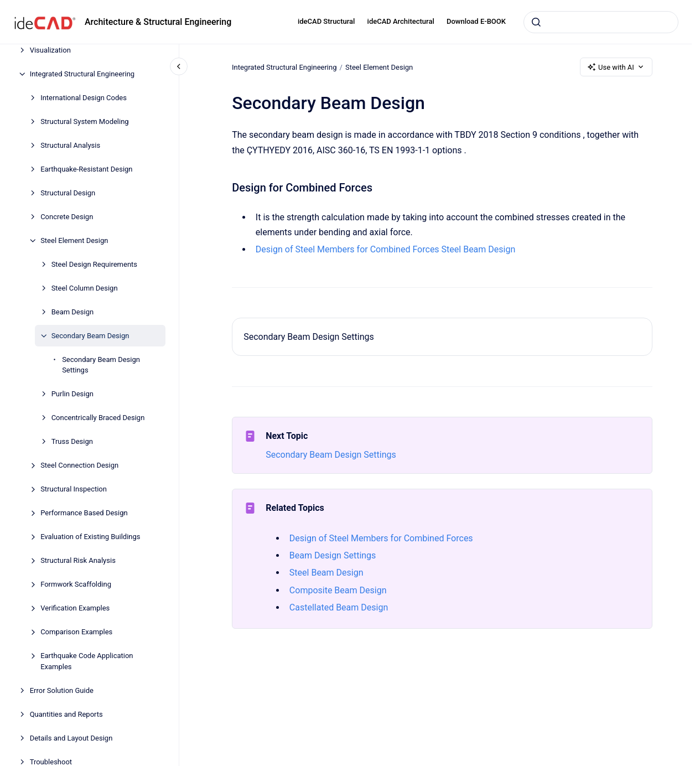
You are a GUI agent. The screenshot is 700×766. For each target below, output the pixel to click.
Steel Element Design (74, 240)
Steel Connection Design (79, 465)
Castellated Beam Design (339, 607)
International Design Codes (84, 98)
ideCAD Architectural (401, 21)
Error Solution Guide (62, 690)
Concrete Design (67, 217)
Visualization (50, 50)
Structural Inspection (74, 489)
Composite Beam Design (338, 590)
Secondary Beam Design (90, 336)
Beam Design (72, 312)
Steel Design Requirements (94, 264)
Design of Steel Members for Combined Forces (348, 249)
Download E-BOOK (476, 21)
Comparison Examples (76, 632)
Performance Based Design (84, 513)
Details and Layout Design (71, 738)
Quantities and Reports (66, 714)
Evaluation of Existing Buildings (90, 537)
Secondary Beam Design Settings (101, 365)
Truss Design (72, 441)
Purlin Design (72, 394)
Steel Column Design (85, 288)
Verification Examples (75, 608)
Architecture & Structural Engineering (158, 22)
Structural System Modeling (85, 121)
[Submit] (536, 22)
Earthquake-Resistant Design (86, 169)
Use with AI (616, 67)
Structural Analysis (70, 145)
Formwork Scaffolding (76, 584)
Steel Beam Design (478, 249)
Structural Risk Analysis (78, 560)
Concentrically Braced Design (98, 418)
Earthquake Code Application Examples (87, 661)
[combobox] (601, 22)
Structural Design (68, 193)
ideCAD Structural (326, 21)
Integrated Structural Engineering (82, 74)
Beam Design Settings (333, 555)
